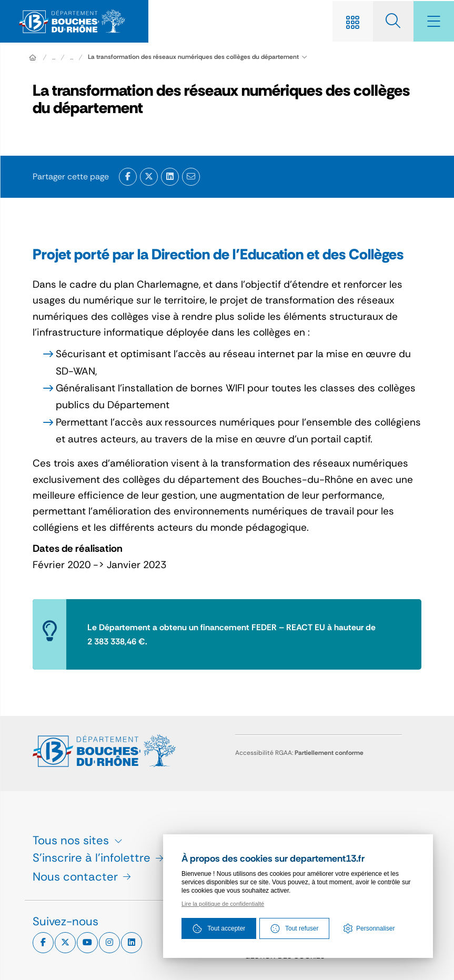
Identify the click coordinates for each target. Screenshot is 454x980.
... (72, 58)
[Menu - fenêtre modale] (433, 22)
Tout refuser (294, 929)
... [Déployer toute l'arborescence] (54, 58)
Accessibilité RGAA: (299, 753)
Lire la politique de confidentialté (223, 904)
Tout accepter (219, 929)
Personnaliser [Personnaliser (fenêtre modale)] (375, 929)
